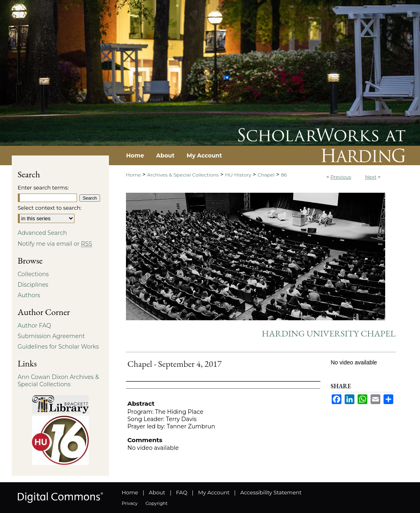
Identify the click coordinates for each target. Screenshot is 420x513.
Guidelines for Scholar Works (59, 347)
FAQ (181, 492)
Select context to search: (50, 208)
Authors (29, 295)
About (157, 492)
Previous (341, 177)
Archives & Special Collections (183, 175)
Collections (33, 274)
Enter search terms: (43, 187)
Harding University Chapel (328, 333)
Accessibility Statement (271, 492)
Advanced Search (43, 233)
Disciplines (33, 285)
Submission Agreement (51, 336)
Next (371, 177)
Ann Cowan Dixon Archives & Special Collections (59, 381)
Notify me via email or (55, 244)
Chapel (266, 175)
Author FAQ (35, 326)
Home (133, 175)
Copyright (156, 503)
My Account (214, 492)
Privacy (130, 503)
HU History (238, 175)
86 (284, 175)
